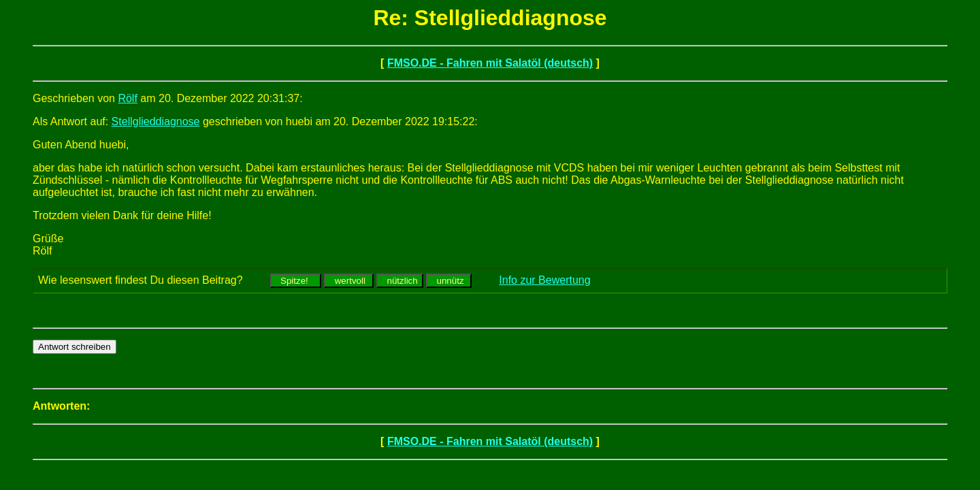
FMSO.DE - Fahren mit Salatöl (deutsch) (490, 63)
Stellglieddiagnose (156, 121)
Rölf (127, 98)
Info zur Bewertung (544, 280)
